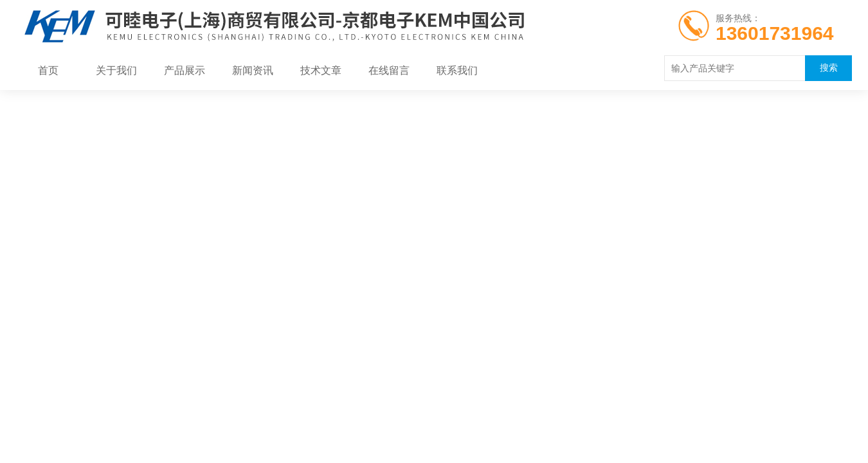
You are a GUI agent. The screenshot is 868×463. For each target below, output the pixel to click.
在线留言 (389, 71)
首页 (48, 71)
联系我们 (457, 71)
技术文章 (321, 71)
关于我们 (116, 71)
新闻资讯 (253, 71)
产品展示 (185, 71)
